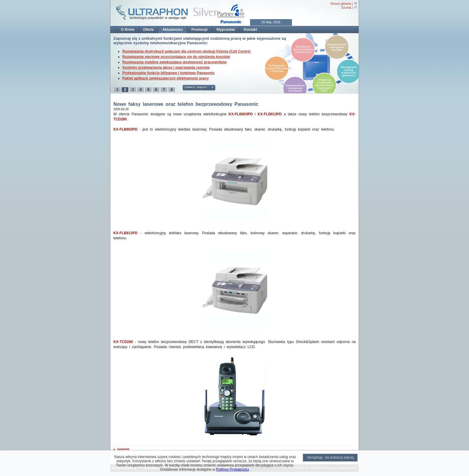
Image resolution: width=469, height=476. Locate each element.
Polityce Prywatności (232, 469)
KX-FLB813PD (270, 114)
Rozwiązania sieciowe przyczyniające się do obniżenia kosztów (176, 57)
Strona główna (341, 4)
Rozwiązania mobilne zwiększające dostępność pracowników (175, 62)
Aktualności (173, 30)
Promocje (200, 30)
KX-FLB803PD (241, 114)
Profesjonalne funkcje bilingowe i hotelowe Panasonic (169, 73)
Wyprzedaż (226, 30)
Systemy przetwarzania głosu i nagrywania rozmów (166, 68)
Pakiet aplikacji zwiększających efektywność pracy (166, 78)
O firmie (128, 30)
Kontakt (251, 30)
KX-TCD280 (123, 342)
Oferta (148, 30)
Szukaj (346, 7)
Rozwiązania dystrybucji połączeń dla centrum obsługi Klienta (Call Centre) (186, 51)
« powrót (121, 449)
